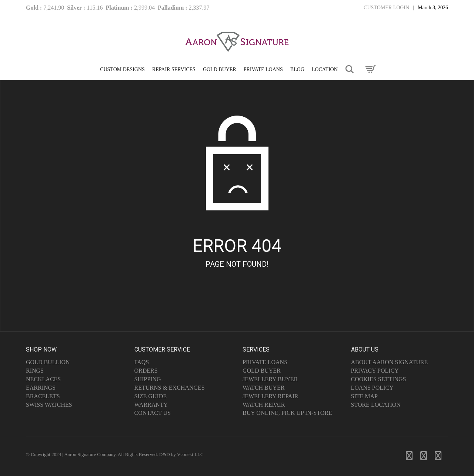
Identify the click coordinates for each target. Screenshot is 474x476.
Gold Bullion (48, 362)
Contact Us (153, 413)
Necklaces (43, 379)
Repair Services (174, 69)
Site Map (364, 396)
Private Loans (265, 362)
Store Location (376, 405)
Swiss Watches (49, 405)
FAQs (142, 362)
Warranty (151, 405)
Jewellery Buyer (270, 379)
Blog (297, 69)
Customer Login (386, 8)
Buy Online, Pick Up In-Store (287, 413)
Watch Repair (264, 405)
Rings (35, 371)
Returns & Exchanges (170, 388)
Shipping (148, 379)
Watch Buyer (263, 388)
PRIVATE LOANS (263, 69)
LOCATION (325, 69)
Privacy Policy (375, 371)
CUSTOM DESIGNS (122, 69)
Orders (146, 371)
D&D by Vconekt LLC (181, 454)
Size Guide (151, 396)
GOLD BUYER (220, 69)
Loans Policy (372, 388)
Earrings (41, 388)
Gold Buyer (262, 371)
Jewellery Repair (270, 396)
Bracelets (43, 396)
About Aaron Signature (390, 362)
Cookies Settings (379, 379)
